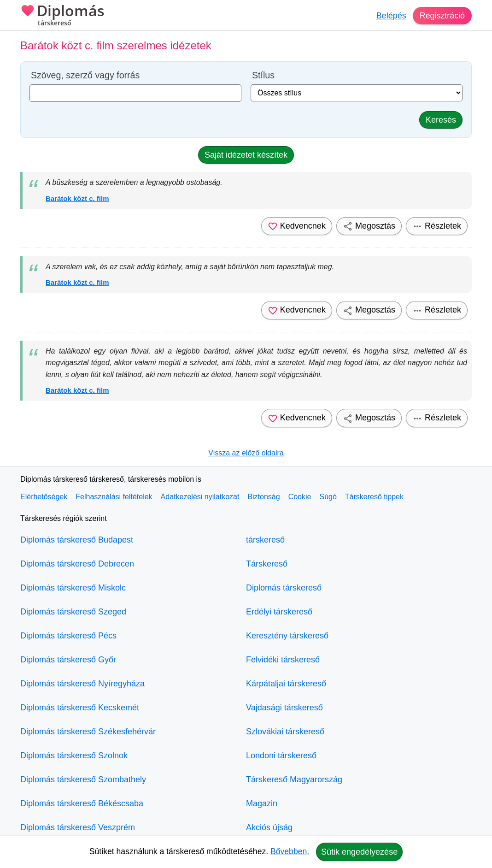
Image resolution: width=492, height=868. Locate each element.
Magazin (262, 803)
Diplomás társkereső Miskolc (73, 588)
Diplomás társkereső (284, 588)
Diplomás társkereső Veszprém (78, 827)
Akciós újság (269, 827)
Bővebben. (290, 851)
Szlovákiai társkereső (285, 732)
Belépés (391, 16)
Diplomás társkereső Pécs (68, 636)
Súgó (328, 497)
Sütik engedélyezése (359, 852)
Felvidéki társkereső (283, 660)
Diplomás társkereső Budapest (77, 540)
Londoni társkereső (281, 756)
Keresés (441, 120)
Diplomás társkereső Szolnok (74, 756)
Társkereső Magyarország (294, 779)
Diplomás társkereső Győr (68, 660)
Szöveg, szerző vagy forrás (85, 75)
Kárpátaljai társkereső (286, 684)
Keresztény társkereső (287, 636)
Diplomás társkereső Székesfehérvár (88, 732)
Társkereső (267, 564)
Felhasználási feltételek (114, 497)
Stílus (263, 75)
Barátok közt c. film (77, 198)
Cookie (300, 497)
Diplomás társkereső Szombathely (83, 779)
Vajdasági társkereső (284, 708)
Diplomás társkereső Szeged (73, 612)
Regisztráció (442, 16)
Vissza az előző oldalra (246, 453)
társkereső (265, 540)
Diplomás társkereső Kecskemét (80, 708)
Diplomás (62, 16)
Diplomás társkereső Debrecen (77, 564)
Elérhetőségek (44, 497)
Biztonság (264, 497)
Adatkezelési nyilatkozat (200, 497)
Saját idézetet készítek (246, 155)
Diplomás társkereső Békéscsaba (82, 803)
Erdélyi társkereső (279, 612)
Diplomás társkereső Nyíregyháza (82, 684)
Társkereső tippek (374, 497)
